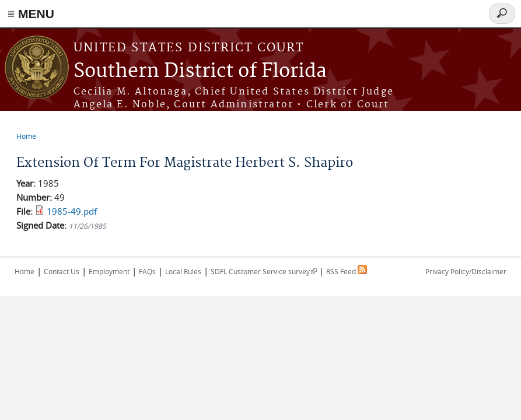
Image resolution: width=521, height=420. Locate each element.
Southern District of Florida (200, 71)
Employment (109, 271)
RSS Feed (347, 271)
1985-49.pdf (72, 211)
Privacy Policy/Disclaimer (466, 271)
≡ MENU (31, 14)
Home (26, 136)
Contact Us (62, 271)
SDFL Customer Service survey (264, 271)
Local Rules (183, 271)
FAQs (147, 271)
